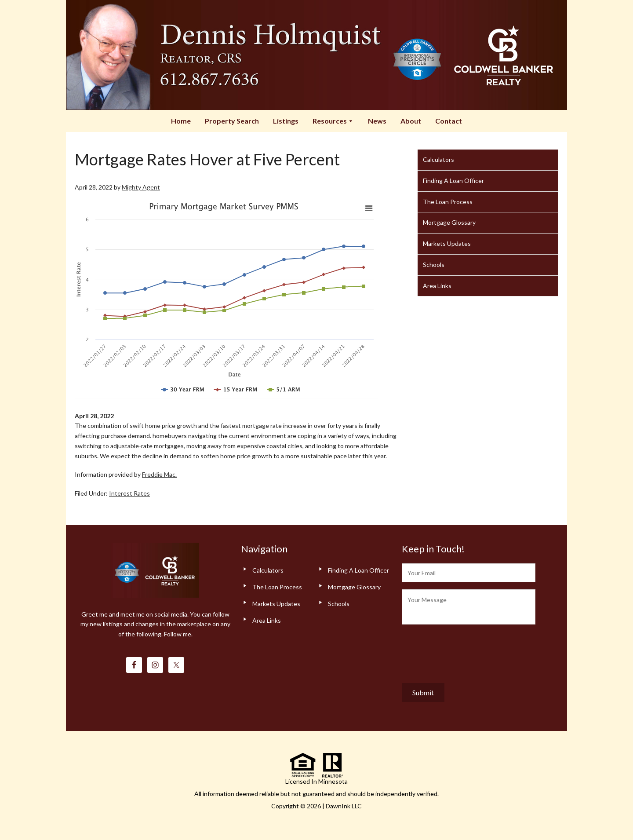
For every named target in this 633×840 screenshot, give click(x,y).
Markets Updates (447, 243)
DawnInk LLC (344, 806)
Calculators (438, 159)
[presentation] (469, 652)
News (377, 121)
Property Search (232, 121)
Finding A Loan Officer (453, 181)
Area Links (437, 286)
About (411, 121)
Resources (333, 121)
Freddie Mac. (159, 474)
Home (181, 121)
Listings (286, 121)
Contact (449, 121)
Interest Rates (129, 493)
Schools (434, 265)
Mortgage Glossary (449, 222)
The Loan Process (448, 202)
